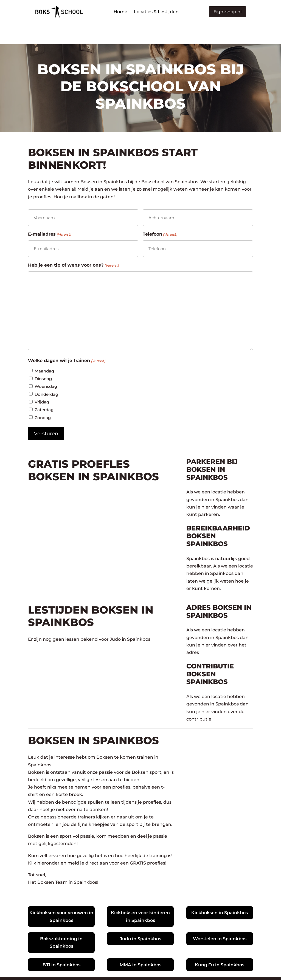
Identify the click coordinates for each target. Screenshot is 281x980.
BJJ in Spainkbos (61, 944)
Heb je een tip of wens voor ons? (73, 245)
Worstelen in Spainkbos (220, 918)
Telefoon (160, 214)
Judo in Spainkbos (140, 918)
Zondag (43, 397)
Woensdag (46, 366)
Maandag (44, 350)
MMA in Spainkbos (140, 944)
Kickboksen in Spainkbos (220, 892)
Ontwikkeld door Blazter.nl (109, 968)
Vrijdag (42, 381)
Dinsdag (43, 358)
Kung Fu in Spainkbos (220, 944)
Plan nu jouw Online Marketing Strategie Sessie (196, 968)
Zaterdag (44, 389)
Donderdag (46, 373)
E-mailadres (49, 214)
